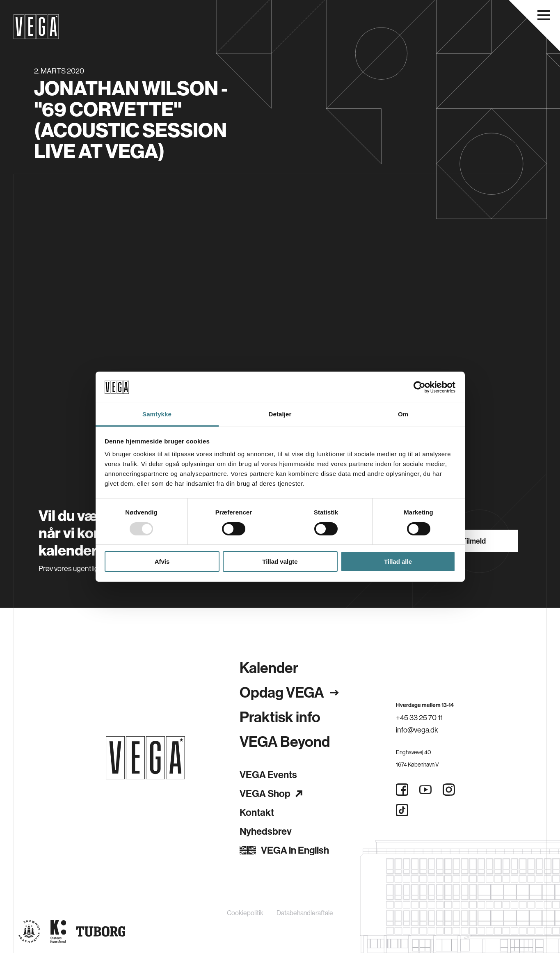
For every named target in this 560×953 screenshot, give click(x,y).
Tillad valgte (280, 561)
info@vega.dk (417, 730)
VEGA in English (284, 850)
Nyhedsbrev (266, 831)
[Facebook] (402, 790)
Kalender (269, 668)
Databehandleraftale (305, 913)
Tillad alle (398, 561)
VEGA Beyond (285, 742)
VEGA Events (268, 775)
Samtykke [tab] (157, 414)
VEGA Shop (271, 794)
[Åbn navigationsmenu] (544, 15)
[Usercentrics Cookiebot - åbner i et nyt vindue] (419, 387)
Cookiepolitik (245, 913)
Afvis (162, 561)
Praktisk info (280, 717)
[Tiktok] (402, 810)
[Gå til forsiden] (145, 758)
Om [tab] (403, 414)
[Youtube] (425, 790)
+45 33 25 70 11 (419, 718)
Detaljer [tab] (280, 414)
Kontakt (257, 813)
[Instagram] (449, 790)
